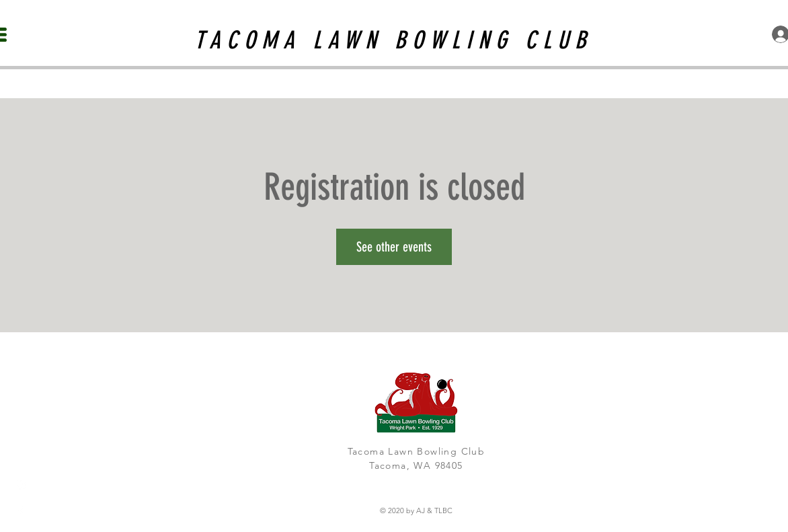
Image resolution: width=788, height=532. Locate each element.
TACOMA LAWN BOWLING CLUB (393, 40)
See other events (394, 247)
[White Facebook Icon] (20, 512)
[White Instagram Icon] (20, 485)
